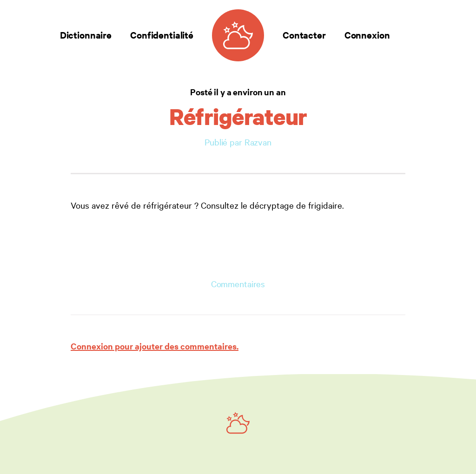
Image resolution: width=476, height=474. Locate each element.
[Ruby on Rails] (238, 423)
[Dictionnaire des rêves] (238, 35)
